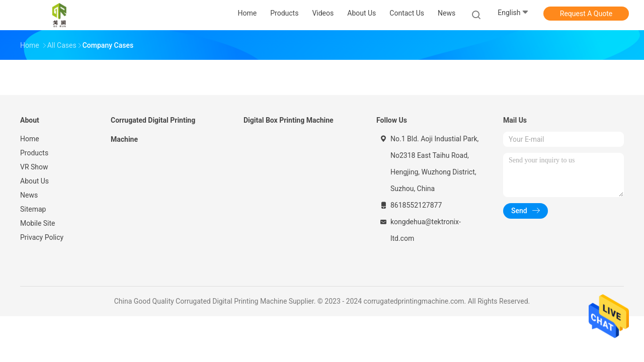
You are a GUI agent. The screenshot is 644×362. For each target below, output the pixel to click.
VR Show (34, 167)
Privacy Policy (42, 237)
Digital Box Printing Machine (289, 120)
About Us (34, 181)
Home (30, 139)
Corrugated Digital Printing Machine (153, 130)
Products (34, 153)
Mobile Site (38, 223)
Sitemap (33, 209)
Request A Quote (586, 14)
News (29, 195)
